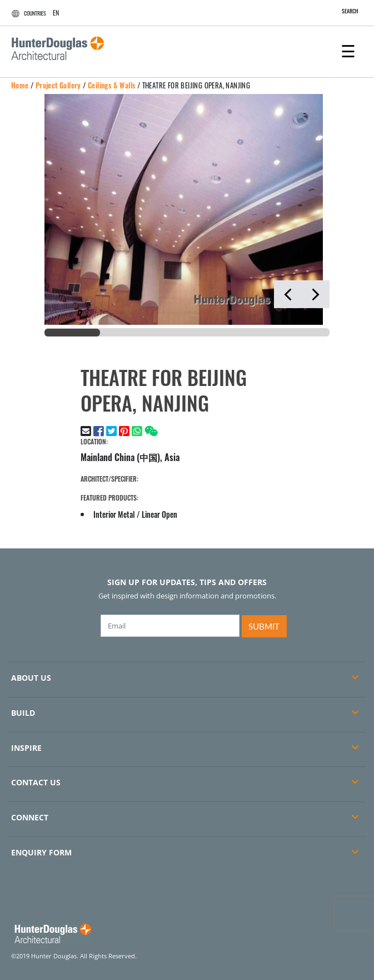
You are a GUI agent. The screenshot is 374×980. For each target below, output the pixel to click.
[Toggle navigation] (348, 50)
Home (20, 85)
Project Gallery (58, 85)
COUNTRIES (27, 13)
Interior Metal (114, 514)
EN (56, 13)
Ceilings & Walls (111, 85)
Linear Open (159, 514)
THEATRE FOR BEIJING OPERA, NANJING (196, 85)
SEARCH (344, 11)
